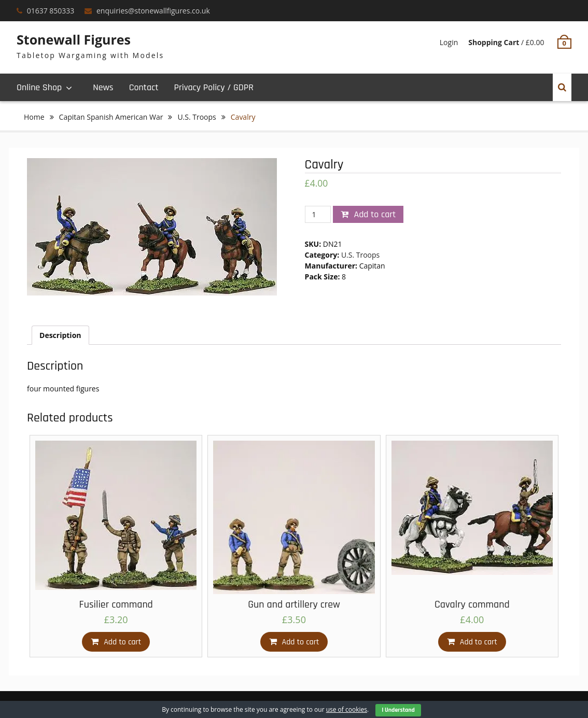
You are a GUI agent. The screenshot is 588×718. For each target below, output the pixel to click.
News (103, 87)
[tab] (60, 335)
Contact (144, 87)
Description (60, 335)
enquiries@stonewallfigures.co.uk (153, 11)
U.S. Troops (197, 117)
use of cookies (347, 709)
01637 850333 (51, 11)
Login (449, 42)
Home (34, 117)
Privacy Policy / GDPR (213, 87)
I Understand (398, 710)
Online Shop (39, 87)
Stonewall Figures (74, 39)
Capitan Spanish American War (111, 117)
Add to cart (375, 214)
